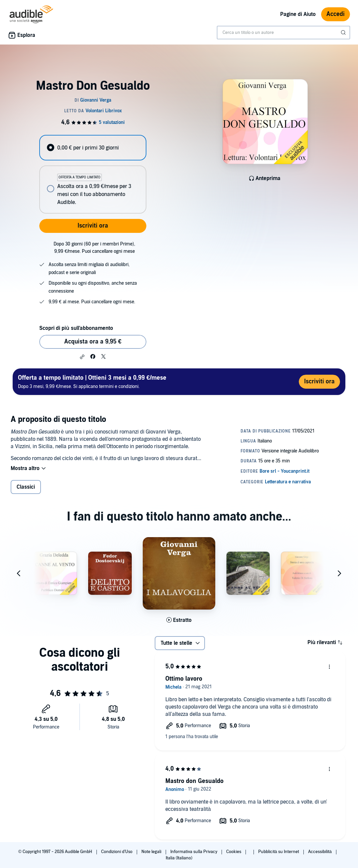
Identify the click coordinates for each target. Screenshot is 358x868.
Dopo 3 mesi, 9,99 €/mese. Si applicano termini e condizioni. (92, 382)
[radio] (93, 148)
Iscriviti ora (93, 226)
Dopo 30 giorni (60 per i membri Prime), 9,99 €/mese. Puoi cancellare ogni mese (94, 248)
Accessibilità (320, 852)
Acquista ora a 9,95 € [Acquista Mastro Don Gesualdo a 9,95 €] (93, 342)
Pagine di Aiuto (298, 14)
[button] (82, 357)
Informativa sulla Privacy (194, 852)
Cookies (234, 852)
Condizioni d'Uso (117, 852)
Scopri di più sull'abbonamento (76, 328)
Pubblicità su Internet (279, 852)
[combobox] (283, 33)
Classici (26, 487)
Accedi (336, 14)
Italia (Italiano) (179, 858)
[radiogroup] (93, 174)
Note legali (152, 852)
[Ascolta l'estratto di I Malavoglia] (179, 620)
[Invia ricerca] (344, 33)
